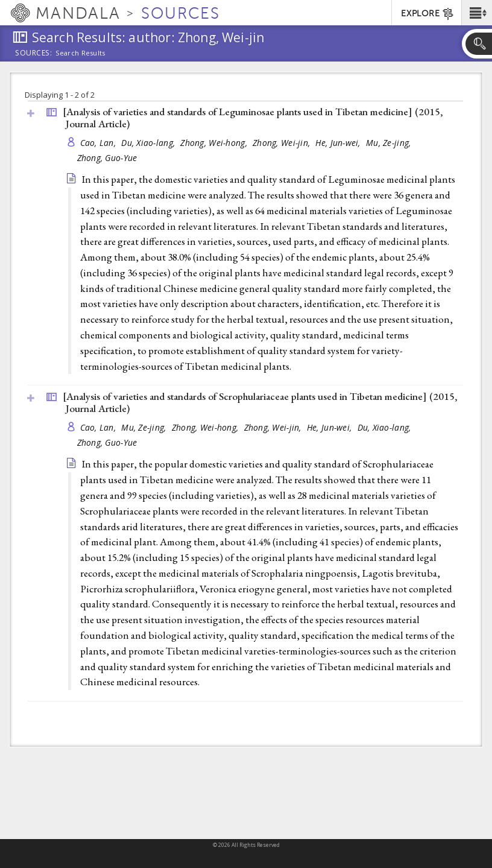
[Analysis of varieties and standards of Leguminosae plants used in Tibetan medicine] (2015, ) (253, 118)
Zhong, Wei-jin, (282, 143)
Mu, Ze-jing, (390, 143)
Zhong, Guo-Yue (107, 158)
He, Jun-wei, (339, 143)
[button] (477, 13)
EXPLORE (428, 14)
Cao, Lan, (99, 143)
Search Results (80, 53)
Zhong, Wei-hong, (215, 143)
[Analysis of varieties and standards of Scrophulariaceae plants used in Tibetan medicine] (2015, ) (260, 403)
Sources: (34, 54)
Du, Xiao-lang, (149, 143)
